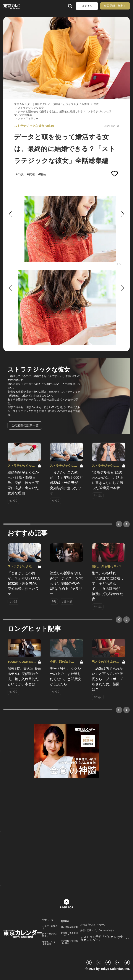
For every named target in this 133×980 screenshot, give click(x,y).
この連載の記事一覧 (25, 425)
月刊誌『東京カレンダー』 (93, 925)
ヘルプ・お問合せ (50, 927)
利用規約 (65, 921)
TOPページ (48, 920)
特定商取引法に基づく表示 (69, 942)
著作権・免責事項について (69, 934)
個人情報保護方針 (69, 927)
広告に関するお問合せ (50, 935)
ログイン (87, 6)
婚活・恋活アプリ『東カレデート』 (98, 931)
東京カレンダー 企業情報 (50, 943)
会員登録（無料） (115, 6)
